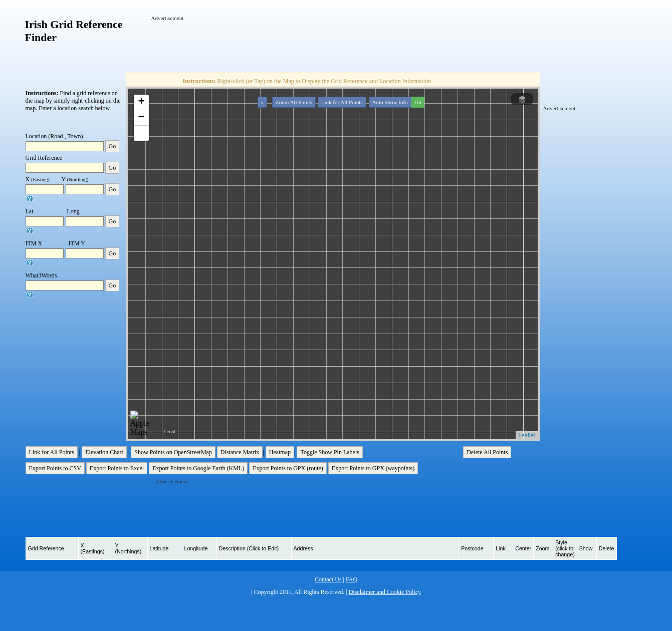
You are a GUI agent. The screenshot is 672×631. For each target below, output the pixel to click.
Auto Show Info (397, 102)
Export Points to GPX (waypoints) (373, 468)
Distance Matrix (240, 452)
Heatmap (280, 452)
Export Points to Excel (117, 468)
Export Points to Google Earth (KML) (198, 468)
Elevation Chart (104, 452)
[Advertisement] (334, 45)
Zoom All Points (294, 102)
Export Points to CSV (55, 468)
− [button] (141, 118)
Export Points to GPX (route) (288, 468)
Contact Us (328, 579)
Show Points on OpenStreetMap (173, 452)
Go (113, 146)
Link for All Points (342, 102)
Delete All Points (487, 452)
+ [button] (141, 102)
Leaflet (526, 435)
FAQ (352, 579)
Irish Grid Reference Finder (74, 31)
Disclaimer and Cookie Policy (385, 592)
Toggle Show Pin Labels (330, 452)
